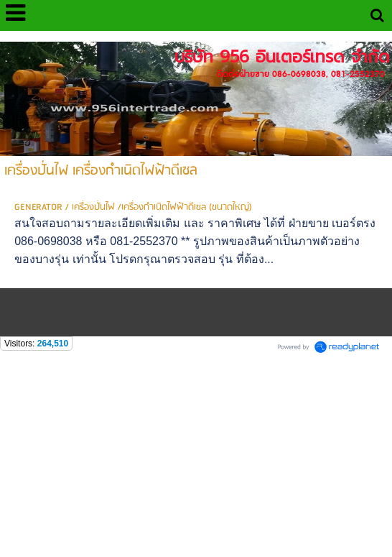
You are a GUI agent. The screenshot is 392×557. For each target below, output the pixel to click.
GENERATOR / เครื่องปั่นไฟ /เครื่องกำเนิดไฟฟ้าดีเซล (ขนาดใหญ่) (133, 207)
